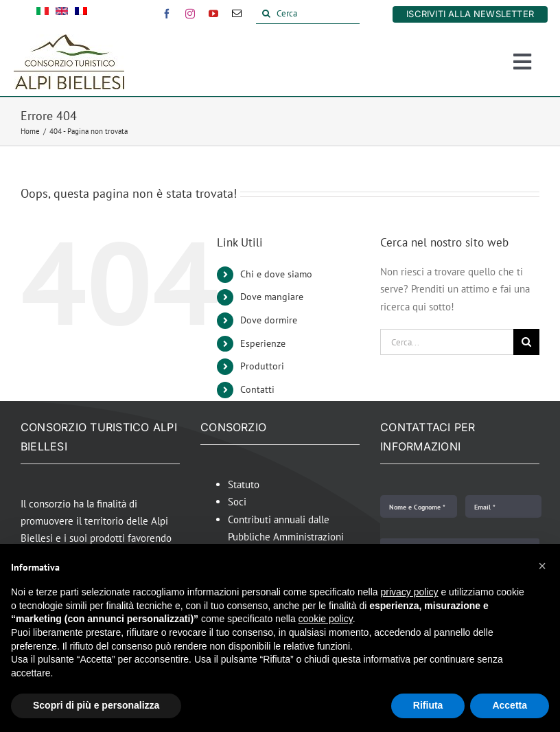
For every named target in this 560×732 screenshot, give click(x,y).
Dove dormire (269, 320)
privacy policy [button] (410, 592)
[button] (542, 566)
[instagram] (190, 14)
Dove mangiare (272, 297)
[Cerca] (308, 14)
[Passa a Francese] (81, 14)
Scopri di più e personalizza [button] (96, 705)
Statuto (244, 484)
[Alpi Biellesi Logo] (69, 39)
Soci (237, 502)
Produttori (262, 366)
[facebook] (167, 14)
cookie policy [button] (326, 619)
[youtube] (213, 14)
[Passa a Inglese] (62, 14)
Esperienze (263, 343)
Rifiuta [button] (428, 705)
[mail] (237, 14)
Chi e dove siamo (276, 274)
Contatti (257, 389)
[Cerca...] (447, 342)
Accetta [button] (510, 705)
